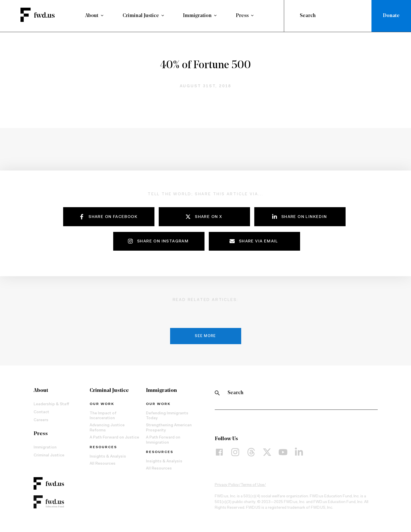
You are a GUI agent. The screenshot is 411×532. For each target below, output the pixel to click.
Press (242, 16)
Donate (391, 16)
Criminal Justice (141, 16)
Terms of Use (252, 485)
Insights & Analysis (108, 457)
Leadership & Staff (51, 404)
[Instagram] (235, 452)
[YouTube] (283, 452)
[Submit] (293, 16)
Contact (41, 412)
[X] (267, 452)
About (92, 16)
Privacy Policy (227, 485)
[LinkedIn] (299, 452)
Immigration (197, 16)
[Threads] (251, 452)
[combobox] (329, 16)
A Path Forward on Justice (114, 438)
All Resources (103, 464)
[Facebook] (219, 452)
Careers (41, 420)
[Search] (217, 393)
